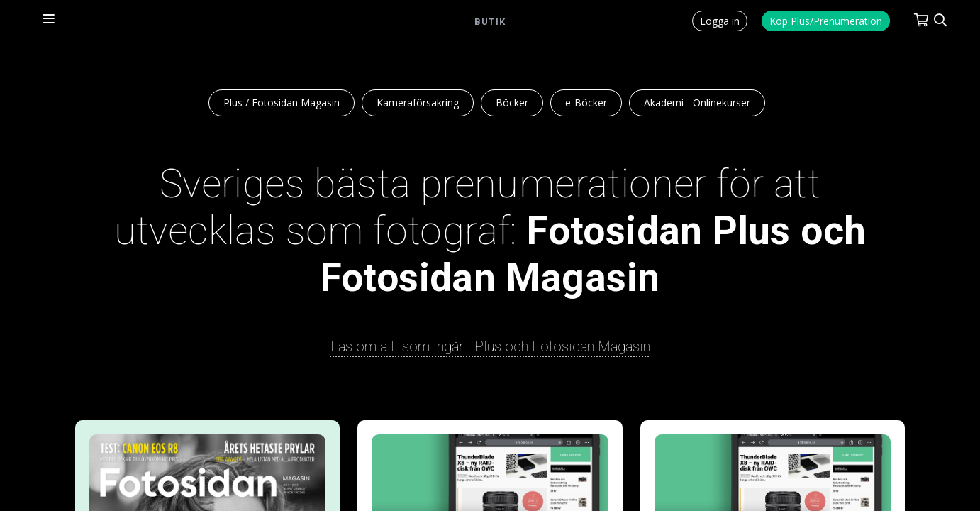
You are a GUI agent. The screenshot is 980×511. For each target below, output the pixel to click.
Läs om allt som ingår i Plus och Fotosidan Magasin (490, 346)
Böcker (512, 103)
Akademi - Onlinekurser (697, 103)
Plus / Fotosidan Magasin (282, 103)
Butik (490, 22)
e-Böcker (586, 103)
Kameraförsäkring (418, 103)
